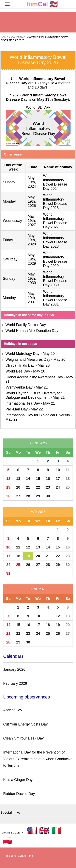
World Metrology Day (22, 354)
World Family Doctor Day (26, 325)
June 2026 (38, 589)
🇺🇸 (42, 4)
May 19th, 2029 (32, 259)
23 (48, 487)
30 (48, 496)
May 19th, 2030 (32, 279)
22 (38, 487)
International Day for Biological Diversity (38, 415)
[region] (38, 22)
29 (38, 496)
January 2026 (14, 669)
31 (8, 573)
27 (18, 496)
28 (28, 496)
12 (8, 479)
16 (48, 479)
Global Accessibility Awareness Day (34, 377)
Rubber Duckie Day (19, 794)
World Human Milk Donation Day (32, 331)
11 (68, 470)
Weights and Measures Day (28, 360)
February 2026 (15, 683)
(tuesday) (53, 99)
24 (58, 487)
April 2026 (38, 443)
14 (28, 479)
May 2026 (38, 512)
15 (38, 479)
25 (68, 487)
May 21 (42, 387)
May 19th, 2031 (32, 298)
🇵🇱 (8, 840)
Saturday (10, 259)
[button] (7, 4)
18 (68, 479)
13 (18, 479)
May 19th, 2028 (32, 240)
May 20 (49, 354)
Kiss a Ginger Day (18, 780)
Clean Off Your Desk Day (24, 738)
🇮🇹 (56, 831)
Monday (9, 201)
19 (8, 487)
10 (58, 470)
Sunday (9, 182)
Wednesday (12, 221)
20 (18, 487)
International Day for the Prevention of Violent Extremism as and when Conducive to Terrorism (38, 759)
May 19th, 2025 (32, 201)
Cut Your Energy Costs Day (25, 724)
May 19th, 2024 (32, 182)
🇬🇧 (44, 831)
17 (58, 479)
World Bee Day (18, 371)
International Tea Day (23, 403)
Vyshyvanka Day (19, 387)
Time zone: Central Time (19, 856)
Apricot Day (13, 710)
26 (8, 496)
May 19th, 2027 (32, 221)
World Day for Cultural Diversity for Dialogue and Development (34, 395)
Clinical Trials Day (20, 365)
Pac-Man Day (17, 409)
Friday (8, 240)
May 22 (37, 409)
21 (28, 487)
